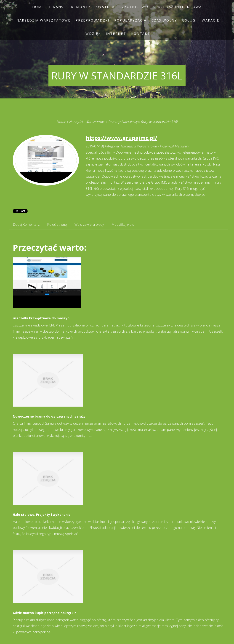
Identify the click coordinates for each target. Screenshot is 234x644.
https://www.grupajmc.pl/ (121, 138)
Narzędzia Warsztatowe (87, 122)
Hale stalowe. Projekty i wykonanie (42, 515)
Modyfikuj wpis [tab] (123, 224)
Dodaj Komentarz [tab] (26, 224)
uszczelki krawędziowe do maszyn (41, 318)
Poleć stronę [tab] (57, 224)
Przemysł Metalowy (123, 122)
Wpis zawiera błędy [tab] (89, 224)
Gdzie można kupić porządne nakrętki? (44, 613)
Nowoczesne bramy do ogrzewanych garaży (49, 416)
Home (61, 122)
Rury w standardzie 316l (159, 122)
